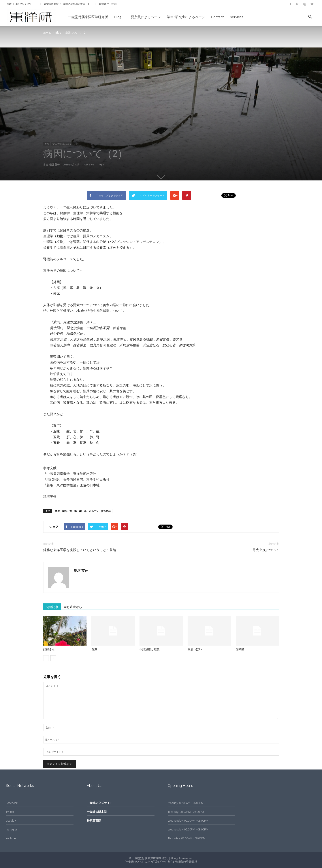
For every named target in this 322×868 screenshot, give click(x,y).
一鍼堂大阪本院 (97, 812)
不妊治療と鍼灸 (150, 649)
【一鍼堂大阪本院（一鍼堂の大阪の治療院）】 (65, 4)
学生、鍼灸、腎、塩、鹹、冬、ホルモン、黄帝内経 (83, 511)
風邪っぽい (195, 649)
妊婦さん (49, 649)
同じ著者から (73, 607)
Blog (118, 17)
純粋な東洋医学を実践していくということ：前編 (80, 550)
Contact (217, 17)
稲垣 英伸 (54, 164)
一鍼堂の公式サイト (100, 803)
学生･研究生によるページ (186, 17)
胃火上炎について (266, 550)
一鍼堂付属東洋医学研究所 (88, 17)
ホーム (47, 33)
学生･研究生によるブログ (65, 144)
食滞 (94, 649)
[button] (310, 17)
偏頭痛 (240, 649)
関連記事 (52, 607)
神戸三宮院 (94, 821)
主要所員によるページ (144, 17)
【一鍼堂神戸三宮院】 (106, 4)
